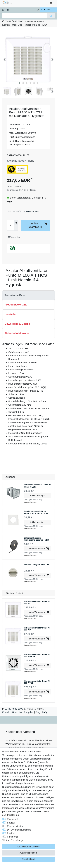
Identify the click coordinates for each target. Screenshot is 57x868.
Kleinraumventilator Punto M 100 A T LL (37, 682)
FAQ (44, 25)
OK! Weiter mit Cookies (28, 847)
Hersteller (10, 314)
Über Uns (17, 25)
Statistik (11, 823)
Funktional (13, 837)
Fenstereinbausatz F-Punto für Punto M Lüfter (38, 486)
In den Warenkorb (38, 225)
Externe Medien (15, 826)
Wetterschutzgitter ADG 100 (36, 565)
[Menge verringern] (16, 228)
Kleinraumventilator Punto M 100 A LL (37, 603)
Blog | (38, 25)
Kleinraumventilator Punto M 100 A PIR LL (37, 656)
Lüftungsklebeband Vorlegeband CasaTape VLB (36, 539)
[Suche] (51, 16)
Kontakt (6, 25)
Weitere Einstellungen (14, 840)
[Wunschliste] (38, 10)
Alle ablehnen (28, 859)
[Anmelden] (3, 10)
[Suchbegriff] (25, 16)
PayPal (11, 833)
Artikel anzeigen (38, 496)
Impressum (8, 808)
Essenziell (12, 819)
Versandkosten (32, 211)
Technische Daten (16, 295)
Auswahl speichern (29, 853)
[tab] (28, 295)
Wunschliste (14, 237)
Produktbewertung (16, 305)
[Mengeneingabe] (10, 225)
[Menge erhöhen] (16, 223)
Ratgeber (29, 25)
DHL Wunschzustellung (19, 830)
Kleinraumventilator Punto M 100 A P (37, 629)
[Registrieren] (8, 10)
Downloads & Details (17, 324)
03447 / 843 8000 (14, 21)
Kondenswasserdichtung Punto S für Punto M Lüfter (36, 512)
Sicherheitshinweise (17, 333)
